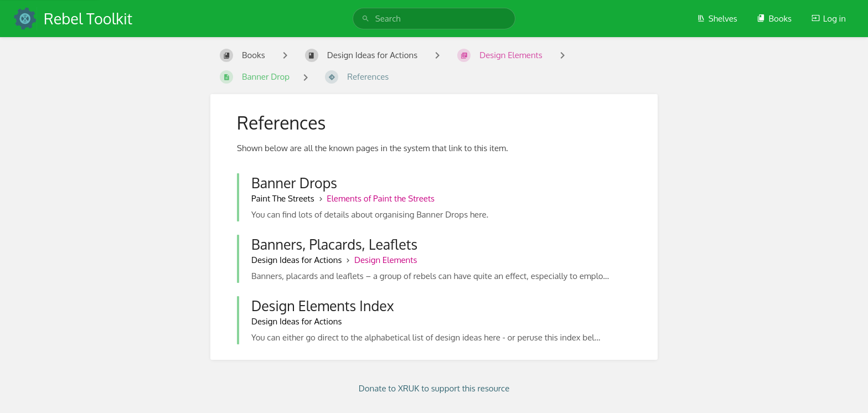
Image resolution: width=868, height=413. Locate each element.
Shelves (717, 19)
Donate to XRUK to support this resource (434, 388)
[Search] (366, 19)
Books (774, 19)
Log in (829, 19)
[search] (434, 19)
